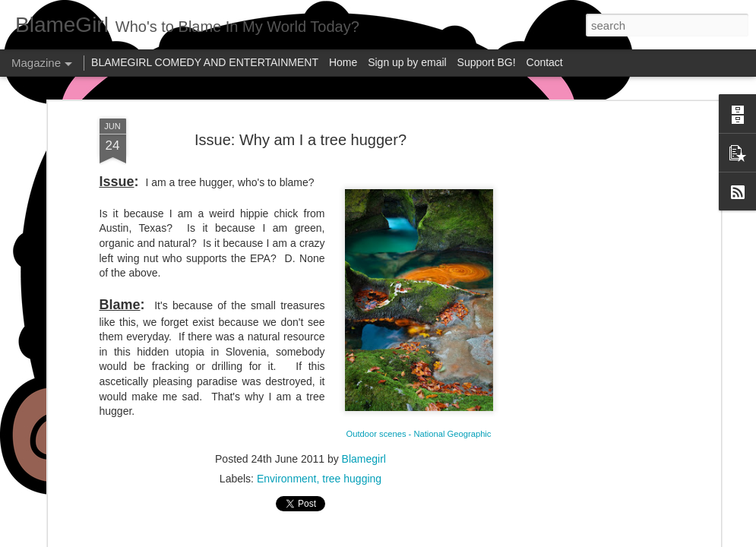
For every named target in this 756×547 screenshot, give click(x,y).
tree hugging (352, 479)
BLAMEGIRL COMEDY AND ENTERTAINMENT (205, 62)
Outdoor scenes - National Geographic (419, 434)
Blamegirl (364, 459)
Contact (545, 62)
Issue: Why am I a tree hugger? (301, 140)
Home (343, 62)
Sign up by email (407, 62)
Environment (287, 479)
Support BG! (487, 62)
